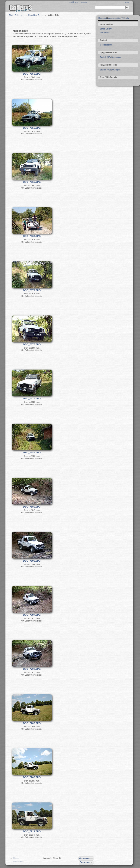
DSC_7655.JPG (32, 128)
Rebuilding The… (36, 15)
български (83, 2)
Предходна (17, 862)
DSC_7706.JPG (32, 777)
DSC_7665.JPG (32, 182)
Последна (86, 863)
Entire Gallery (106, 29)
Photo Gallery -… (16, 15)
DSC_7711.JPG (32, 831)
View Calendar (123, 18)
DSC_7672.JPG (32, 290)
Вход (127, 2)
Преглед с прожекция (108, 18)
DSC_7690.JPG (32, 561)
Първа (14, 858)
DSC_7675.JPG (32, 344)
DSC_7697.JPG (32, 615)
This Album (105, 32)
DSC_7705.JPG (32, 723)
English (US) (74, 2)
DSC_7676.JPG (32, 398)
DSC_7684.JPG (32, 452)
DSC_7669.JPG (32, 236)
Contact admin (106, 45)
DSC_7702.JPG (32, 669)
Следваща (86, 859)
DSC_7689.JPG (32, 507)
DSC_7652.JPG (32, 74)
